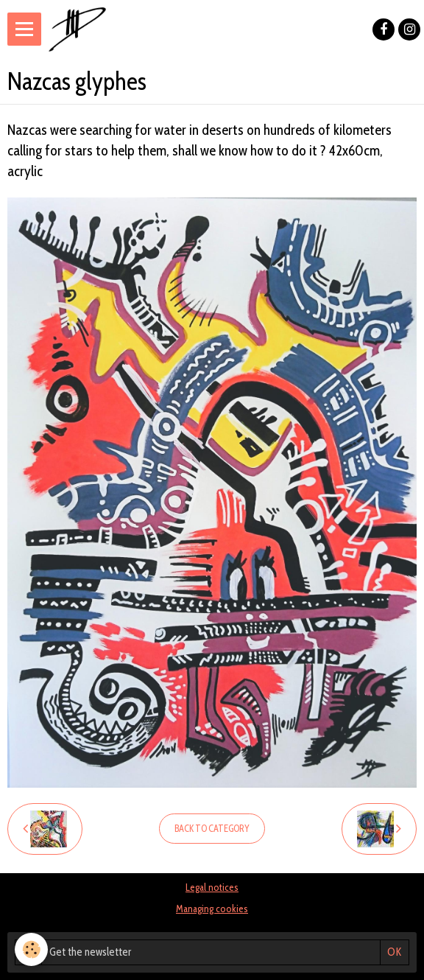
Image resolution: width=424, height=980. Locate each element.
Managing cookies (212, 909)
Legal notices (212, 887)
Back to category (212, 829)
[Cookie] (31, 949)
